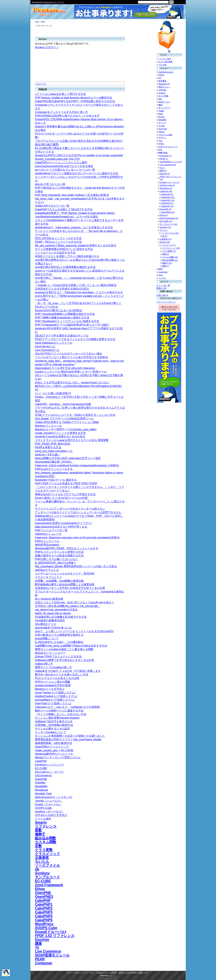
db (37, 869)
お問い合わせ (162, 295)
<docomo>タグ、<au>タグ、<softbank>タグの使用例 (67, 707)
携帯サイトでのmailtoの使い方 (53, 667)
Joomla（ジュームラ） (49, 801)
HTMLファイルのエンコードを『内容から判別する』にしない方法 (75, 415)
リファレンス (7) (168, 245)
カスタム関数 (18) (170, 257)
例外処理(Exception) (47, 545)
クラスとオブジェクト (48, 577)
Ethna (40, 889)
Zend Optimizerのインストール (54, 343)
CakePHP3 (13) (168, 200)
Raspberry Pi (164, 84)
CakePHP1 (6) (167, 206)
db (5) (165, 236)
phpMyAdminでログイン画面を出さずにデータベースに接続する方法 (77, 173)
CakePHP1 (44, 904)
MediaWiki (41, 786)
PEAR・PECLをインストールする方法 (58, 242)
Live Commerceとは (47, 350)
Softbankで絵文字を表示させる (54, 721)
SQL (160, 150)
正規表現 (42, 858)
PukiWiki (40, 783)
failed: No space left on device (53, 613)
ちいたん (42, 861)
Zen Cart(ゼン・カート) (49, 772)
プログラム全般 (165, 135)
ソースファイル (47, 865)
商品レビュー (164, 87)
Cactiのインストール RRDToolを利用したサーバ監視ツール (71, 372)
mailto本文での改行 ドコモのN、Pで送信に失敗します (68, 671)
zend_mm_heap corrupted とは (54, 451)
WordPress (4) (166, 188)
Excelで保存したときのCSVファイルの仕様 (61, 498)
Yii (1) (162, 168)
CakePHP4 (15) (168, 197)
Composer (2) (166, 156)
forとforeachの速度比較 (49, 599)
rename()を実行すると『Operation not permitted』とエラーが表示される (79, 292)
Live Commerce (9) (168, 165)
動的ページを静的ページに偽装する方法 (59, 711)
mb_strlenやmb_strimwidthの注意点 (56, 610)
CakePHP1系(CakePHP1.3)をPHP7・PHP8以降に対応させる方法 (75, 101)
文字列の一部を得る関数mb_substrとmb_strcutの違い (67, 606)
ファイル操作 (43, 819)
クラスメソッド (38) (171, 248)
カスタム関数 (46, 842)
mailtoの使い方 (44, 664)
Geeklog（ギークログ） (49, 812)
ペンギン (162, 278)
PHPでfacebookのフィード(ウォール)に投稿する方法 (67, 321)
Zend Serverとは (45, 346)
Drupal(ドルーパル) (51, 932)
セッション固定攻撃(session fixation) (57, 718)
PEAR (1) (164, 159)
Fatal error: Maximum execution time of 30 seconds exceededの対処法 (77, 538)
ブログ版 (162, 65)
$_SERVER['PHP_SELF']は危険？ (56, 563)
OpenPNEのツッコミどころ (52, 747)
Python (162, 132)
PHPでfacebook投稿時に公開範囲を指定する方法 (65, 314)
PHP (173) (163, 153)
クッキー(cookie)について (51, 732)
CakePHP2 (44, 908)
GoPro (161, 75)
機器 (160, 105)
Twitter (161, 111)
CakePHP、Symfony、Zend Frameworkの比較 (63, 404)
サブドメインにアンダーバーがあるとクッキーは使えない (70, 509)
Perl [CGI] (163, 129)
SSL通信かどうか (46, 624)
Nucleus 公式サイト (47, 47)
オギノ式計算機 (165, 62)
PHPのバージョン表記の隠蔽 (53, 682)
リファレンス (46, 826)
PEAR (40, 959)
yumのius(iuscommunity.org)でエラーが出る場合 (64, 166)
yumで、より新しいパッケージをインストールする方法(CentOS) (74, 631)
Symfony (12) (165, 227)
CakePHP (41, 761)
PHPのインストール (47, 541)
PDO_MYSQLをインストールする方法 (58, 238)
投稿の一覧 (161, 288)
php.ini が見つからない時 (50, 184)
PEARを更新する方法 (48, 447)
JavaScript (163, 272)
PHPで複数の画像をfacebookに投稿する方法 (62, 318)
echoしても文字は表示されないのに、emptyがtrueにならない (72, 383)
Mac (160, 99)
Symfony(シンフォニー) (49, 765)
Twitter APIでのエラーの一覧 (52, 206)
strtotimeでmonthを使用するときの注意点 (60, 437)
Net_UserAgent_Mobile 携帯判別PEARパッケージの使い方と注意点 (76, 566)
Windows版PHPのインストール (54, 754)
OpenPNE (41, 779)
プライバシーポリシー (166, 302)
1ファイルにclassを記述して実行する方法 (60, 94)
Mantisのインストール (48, 426)
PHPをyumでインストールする (54, 469)
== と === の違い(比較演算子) (53, 393)
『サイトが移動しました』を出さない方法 (61, 714)
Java (161, 275)
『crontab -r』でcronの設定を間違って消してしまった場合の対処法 (76, 285)
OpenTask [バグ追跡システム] (53, 703)
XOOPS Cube (43, 808)
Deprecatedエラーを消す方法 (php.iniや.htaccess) (65, 368)
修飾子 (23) (167, 263)
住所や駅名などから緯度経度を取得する (59, 635)
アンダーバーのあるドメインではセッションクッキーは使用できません (78, 512)
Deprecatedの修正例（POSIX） (54, 462)
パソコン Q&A (165, 59)
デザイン (162, 138)
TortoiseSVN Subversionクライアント (48, 2)
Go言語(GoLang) (166, 72)
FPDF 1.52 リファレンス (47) (170, 178)
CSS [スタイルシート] (168, 147)
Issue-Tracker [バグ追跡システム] (55, 693)
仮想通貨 (162, 81)
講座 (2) (163, 171)
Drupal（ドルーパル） (48, 804)
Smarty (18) (165, 242)
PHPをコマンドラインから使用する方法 (59, 552)
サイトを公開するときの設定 (52, 729)
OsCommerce (43, 776)
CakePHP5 (44, 920)
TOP (37, 22)
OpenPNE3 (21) (168, 212)
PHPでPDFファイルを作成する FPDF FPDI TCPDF (66, 483)
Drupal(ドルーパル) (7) (169, 182)
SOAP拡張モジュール (52, 955)
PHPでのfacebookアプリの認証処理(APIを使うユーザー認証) (72, 325)
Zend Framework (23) (169, 218)
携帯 (160, 269)
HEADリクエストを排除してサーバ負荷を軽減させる (67, 256)
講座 (38, 943)
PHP (43, 22)
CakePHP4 (44, 916)
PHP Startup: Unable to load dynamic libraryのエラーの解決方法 (73, 98)
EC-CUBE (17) (166, 221)
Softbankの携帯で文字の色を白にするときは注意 (65, 660)
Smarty (41, 822)
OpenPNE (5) (166, 209)
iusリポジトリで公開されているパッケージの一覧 (65, 170)
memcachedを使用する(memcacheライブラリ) (63, 523)
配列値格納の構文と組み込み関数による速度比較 (65, 584)
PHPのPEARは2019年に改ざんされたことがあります (67, 116)
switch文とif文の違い (47, 455)
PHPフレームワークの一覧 (51, 530)
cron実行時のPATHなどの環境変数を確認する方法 (65, 267)
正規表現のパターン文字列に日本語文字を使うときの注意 (70, 588)
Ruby (161, 114)
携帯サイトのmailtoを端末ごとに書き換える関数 (64, 649)
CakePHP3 (44, 912)
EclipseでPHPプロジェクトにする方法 (58, 657)
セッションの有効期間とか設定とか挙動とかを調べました (70, 736)
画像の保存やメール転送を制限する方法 (59, 556)
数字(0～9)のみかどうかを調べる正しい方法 (62, 675)
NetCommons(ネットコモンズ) (54, 797)
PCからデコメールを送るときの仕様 (57, 678)
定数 (38, 846)
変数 (38, 830)
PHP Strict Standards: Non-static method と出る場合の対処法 (72, 195)
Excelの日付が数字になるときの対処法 (58, 310)
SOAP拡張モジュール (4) (171, 162)
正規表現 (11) (166, 239)
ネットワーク (164, 108)
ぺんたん (112, 975)
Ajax (160, 141)
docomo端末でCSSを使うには (53, 628)
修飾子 (40, 834)
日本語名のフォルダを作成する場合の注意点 (62, 289)
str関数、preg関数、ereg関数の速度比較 (59, 581)
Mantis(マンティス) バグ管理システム (58, 757)
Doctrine (42, 940)
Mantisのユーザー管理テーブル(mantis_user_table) (66, 429)
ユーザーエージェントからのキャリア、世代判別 (65, 574)
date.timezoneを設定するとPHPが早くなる (61, 527)
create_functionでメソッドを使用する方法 (60, 433)
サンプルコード (47, 877)
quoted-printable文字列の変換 (53, 685)
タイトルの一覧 (163, 285)
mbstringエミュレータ (48, 534)
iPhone (162, 117)
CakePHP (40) (166, 191)
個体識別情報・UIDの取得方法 (53, 743)
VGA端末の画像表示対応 (50, 620)
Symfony (42, 873)
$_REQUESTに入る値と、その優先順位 (59, 642)
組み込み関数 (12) (170, 260)
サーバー (162, 123)
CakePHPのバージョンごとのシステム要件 (61, 163)
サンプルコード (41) (169, 224)
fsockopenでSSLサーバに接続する (56, 480)
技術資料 (162, 120)
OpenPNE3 (44, 897)
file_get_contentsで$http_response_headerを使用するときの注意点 (76, 245)
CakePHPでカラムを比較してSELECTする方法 (64, 209)
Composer (44, 963)
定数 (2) (166, 254)
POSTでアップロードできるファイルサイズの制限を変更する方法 (75, 339)
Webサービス (164, 102)
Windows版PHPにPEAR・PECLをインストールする (67, 548)
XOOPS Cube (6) (167, 185)
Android (162, 93)
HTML (161, 144)
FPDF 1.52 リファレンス (55, 936)
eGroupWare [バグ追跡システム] (55, 700)
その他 (161, 126)
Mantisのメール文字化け (50, 689)
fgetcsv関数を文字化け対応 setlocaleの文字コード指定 (68, 458)
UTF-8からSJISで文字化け (51, 815)
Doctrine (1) (165, 174)
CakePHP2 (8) (167, 203)
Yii (37, 947)
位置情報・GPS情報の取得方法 (54, 725)
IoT (160, 78)
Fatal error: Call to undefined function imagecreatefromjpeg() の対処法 (77, 465)
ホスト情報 (163, 96)
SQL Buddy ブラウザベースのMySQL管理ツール (64, 419)
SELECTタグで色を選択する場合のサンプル (62, 336)
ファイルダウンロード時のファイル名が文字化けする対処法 (71, 357)
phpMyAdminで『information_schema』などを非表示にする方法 (74, 227)
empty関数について (47, 639)
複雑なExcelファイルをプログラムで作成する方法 (65, 494)
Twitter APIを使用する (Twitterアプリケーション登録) (67, 422)
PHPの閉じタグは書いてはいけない (57, 559)
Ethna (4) (164, 215)
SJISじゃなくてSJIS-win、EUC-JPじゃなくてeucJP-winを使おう (74, 602)
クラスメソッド (48, 854)
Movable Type (43, 794)
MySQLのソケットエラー (50, 653)
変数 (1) (166, 266)
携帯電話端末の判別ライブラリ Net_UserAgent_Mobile (68, 739)
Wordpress (41, 790)
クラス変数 (44, 850)
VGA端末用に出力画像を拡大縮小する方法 (61, 617)
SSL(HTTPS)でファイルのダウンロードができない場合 (68, 354)
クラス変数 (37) (169, 251)
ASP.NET (163, 90)
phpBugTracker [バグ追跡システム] (56, 696)
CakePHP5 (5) (167, 194)
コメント (41, 84)
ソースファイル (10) (170, 233)
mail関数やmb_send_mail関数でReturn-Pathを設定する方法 (71, 646)
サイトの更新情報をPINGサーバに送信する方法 (64, 249)
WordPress (44, 924)
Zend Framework (49, 885)
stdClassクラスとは (47, 570)
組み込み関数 (45, 838)
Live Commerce (48, 951)
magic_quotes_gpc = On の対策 (54, 750)
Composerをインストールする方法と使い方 (61, 112)
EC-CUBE (41, 768)
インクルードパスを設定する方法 (55, 253)
